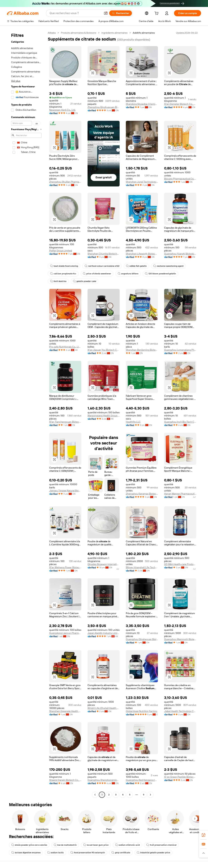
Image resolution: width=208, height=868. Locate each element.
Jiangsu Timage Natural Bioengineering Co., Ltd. (65, 491)
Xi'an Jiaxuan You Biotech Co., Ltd (104, 350)
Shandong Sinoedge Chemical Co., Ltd (142, 104)
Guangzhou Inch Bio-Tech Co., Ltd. (180, 422)
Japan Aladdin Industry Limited (104, 633)
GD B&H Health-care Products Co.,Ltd (180, 564)
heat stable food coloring (64, 266)
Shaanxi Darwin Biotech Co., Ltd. (65, 780)
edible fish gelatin (136, 266)
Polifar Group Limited (61, 251)
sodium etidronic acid (127, 845)
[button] (106, 13)
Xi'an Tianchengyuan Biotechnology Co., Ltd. (65, 422)
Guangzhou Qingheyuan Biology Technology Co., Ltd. (142, 639)
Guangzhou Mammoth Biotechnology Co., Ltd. (180, 639)
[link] (203, 835)
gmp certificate (121, 853)
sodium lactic (55, 853)
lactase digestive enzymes (26, 853)
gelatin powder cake (85, 281)
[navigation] (26, 414)
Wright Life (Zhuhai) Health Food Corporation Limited (104, 708)
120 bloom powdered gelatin (160, 274)
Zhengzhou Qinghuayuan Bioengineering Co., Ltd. (104, 107)
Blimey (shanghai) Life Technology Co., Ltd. (142, 567)
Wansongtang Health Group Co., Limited (104, 416)
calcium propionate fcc (63, 274)
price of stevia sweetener (97, 274)
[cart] (157, 14)
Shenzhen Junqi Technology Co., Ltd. (142, 182)
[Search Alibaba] (75, 13)
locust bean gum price (96, 845)
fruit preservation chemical (161, 845)
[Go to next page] (150, 795)
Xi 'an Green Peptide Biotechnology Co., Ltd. (180, 777)
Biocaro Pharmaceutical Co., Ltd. (180, 179)
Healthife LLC (133, 422)
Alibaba (52, 33)
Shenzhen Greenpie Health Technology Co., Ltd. (65, 711)
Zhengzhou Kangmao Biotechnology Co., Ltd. (142, 494)
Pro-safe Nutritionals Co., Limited (65, 347)
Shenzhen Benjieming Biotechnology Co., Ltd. (142, 350)
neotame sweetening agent (168, 266)
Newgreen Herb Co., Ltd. (62, 110)
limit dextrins (58, 281)
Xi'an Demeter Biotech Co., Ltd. (180, 104)
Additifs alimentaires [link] (144, 33)
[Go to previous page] (95, 795)
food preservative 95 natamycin (88, 853)
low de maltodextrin (65, 845)
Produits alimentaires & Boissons (79, 33)
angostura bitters (128, 274)
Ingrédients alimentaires (114, 33)
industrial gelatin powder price (153, 853)
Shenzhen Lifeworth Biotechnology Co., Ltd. (142, 254)
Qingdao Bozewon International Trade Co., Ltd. (104, 564)
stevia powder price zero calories (29, 845)
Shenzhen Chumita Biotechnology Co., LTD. (104, 254)
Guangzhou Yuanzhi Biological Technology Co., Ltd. (180, 254)
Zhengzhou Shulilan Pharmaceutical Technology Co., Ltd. (65, 182)
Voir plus (16, 81)
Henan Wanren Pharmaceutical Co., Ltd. (180, 494)
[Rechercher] (121, 13)
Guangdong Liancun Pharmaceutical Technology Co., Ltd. (65, 633)
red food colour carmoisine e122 (102, 266)
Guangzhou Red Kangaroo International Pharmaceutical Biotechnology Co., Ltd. (142, 780)
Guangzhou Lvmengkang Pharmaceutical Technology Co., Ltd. (180, 350)
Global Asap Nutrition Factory (142, 711)
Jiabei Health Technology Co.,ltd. (180, 711)
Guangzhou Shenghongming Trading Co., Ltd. (104, 780)
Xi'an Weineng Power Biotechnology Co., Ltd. (65, 567)
